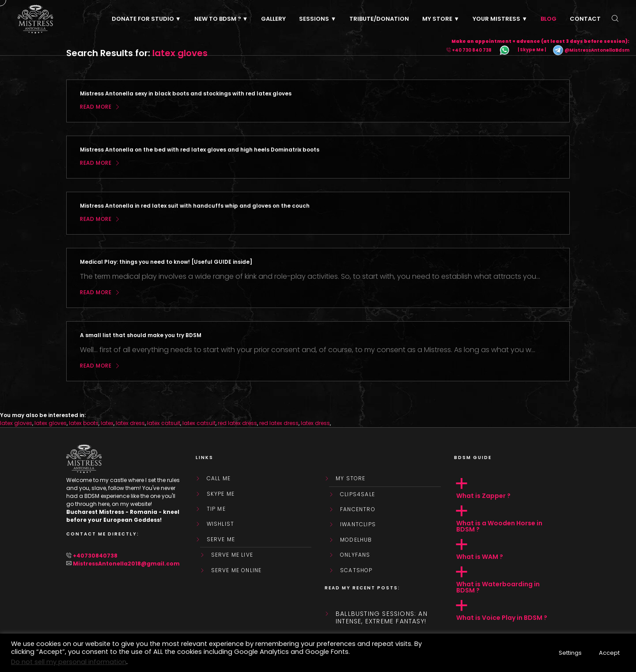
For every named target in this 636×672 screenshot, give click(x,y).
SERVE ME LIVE (232, 555)
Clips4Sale (358, 494)
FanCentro (358, 509)
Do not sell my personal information (69, 662)
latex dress (130, 423)
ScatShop (356, 570)
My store (351, 478)
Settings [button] (570, 653)
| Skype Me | (532, 50)
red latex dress (237, 423)
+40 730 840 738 (472, 50)
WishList (221, 524)
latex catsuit (164, 423)
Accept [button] (609, 653)
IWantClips (358, 524)
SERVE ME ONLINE (237, 570)
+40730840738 (95, 556)
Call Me (219, 478)
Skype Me (221, 494)
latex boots (84, 423)
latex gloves (16, 423)
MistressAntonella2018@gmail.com (126, 564)
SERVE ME (221, 539)
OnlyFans (355, 555)
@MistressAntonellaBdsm (591, 50)
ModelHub (356, 540)
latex (107, 423)
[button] (512, 489)
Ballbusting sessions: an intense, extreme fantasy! (382, 618)
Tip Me (216, 509)
